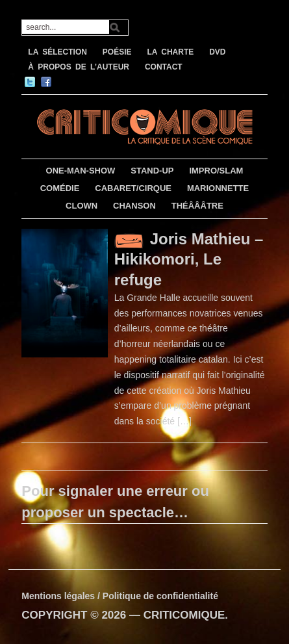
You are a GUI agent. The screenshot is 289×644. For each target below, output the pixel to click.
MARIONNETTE (218, 188)
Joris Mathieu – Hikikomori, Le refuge (189, 259)
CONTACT (164, 67)
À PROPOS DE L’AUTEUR (79, 67)
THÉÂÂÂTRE (197, 206)
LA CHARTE (170, 52)
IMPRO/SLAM (216, 171)
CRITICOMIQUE (184, 615)
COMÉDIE (60, 188)
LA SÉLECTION (57, 52)
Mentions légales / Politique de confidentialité (120, 596)
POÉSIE (117, 52)
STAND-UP (152, 171)
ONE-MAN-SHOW (81, 171)
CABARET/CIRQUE (133, 188)
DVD (217, 52)
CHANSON (134, 206)
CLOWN (82, 206)
